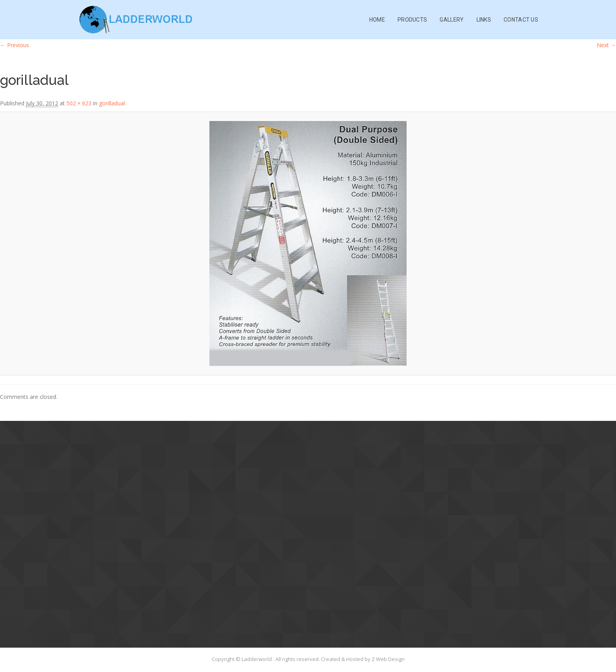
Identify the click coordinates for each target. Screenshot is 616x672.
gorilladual (112, 103)
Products (412, 20)
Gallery (452, 20)
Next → (606, 45)
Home (377, 20)
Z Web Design (388, 659)
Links (484, 20)
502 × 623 (79, 103)
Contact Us (521, 20)
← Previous (15, 45)
